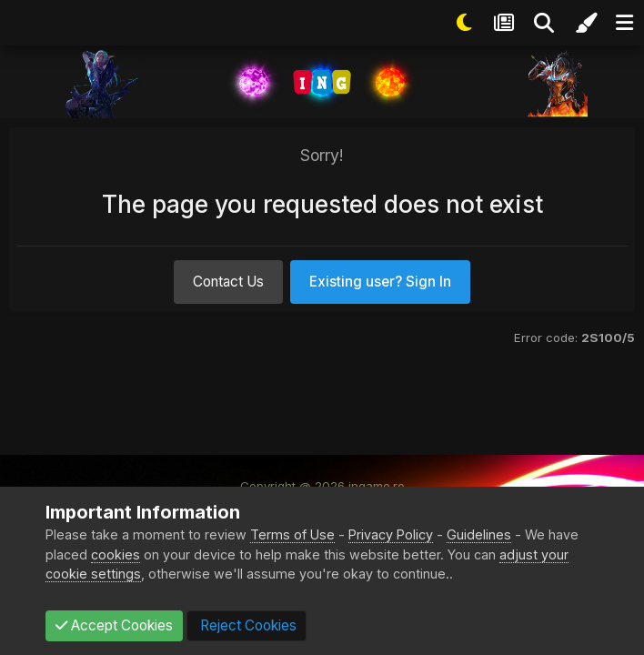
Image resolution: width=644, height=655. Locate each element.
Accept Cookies (114, 625)
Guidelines (479, 534)
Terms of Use (292, 534)
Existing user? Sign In (380, 282)
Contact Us (228, 282)
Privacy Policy (391, 534)
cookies (116, 554)
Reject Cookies (247, 625)
